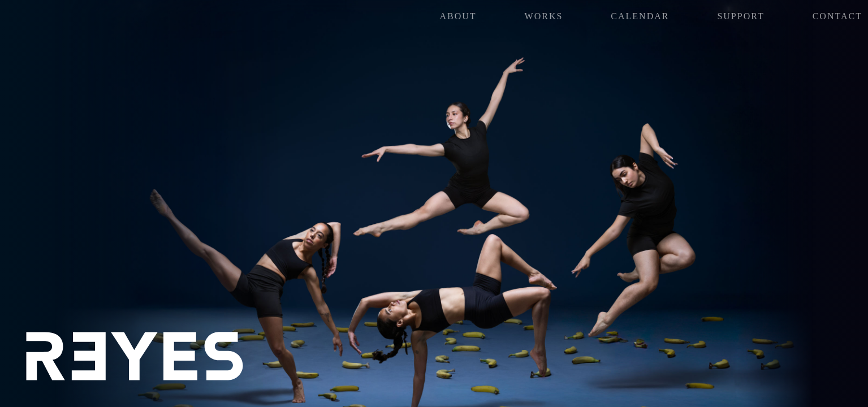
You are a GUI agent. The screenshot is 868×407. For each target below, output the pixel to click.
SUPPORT (740, 16)
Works (544, 16)
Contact (837, 16)
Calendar (640, 16)
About (458, 16)
